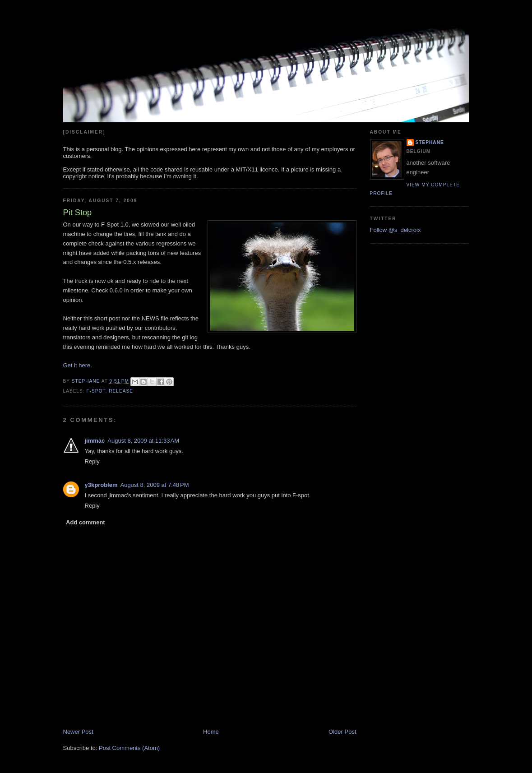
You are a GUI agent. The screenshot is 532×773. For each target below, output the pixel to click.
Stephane (430, 142)
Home (211, 732)
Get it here (77, 365)
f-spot (96, 391)
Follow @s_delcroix (396, 230)
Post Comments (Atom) (129, 748)
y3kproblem (101, 485)
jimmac (95, 441)
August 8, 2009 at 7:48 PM (154, 485)
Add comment (86, 522)
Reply (92, 461)
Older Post (342, 732)
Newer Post (78, 732)
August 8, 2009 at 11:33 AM (143, 441)
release (121, 391)
